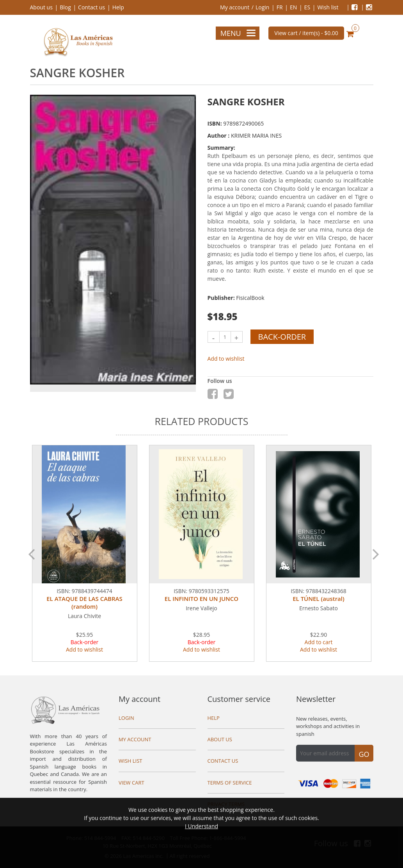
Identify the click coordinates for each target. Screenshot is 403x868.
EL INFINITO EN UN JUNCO (201, 599)
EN (293, 7)
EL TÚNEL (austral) (319, 599)
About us (41, 7)
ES (307, 7)
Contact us (91, 7)
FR (280, 7)
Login (262, 7)
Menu (238, 33)
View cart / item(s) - (306, 33)
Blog (65, 7)
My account (235, 7)
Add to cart (319, 642)
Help (118, 7)
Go (364, 754)
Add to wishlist (226, 359)
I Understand (201, 826)
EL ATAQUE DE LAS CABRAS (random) (84, 602)
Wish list (328, 7)
